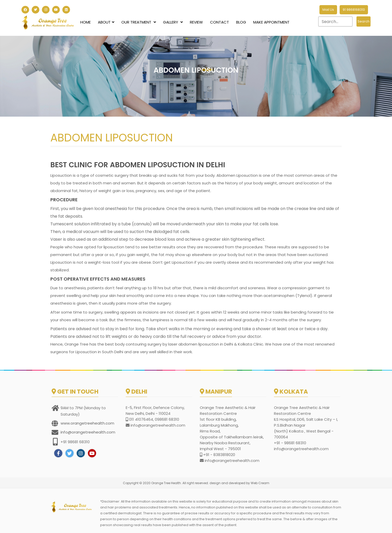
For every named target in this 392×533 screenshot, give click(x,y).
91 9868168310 (354, 10)
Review (196, 22)
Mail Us (328, 10)
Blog (241, 22)
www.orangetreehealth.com (87, 423)
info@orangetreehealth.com (88, 432)
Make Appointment (271, 22)
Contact (220, 22)
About (106, 22)
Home (85, 22)
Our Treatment (139, 22)
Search (364, 21)
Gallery (173, 22)
